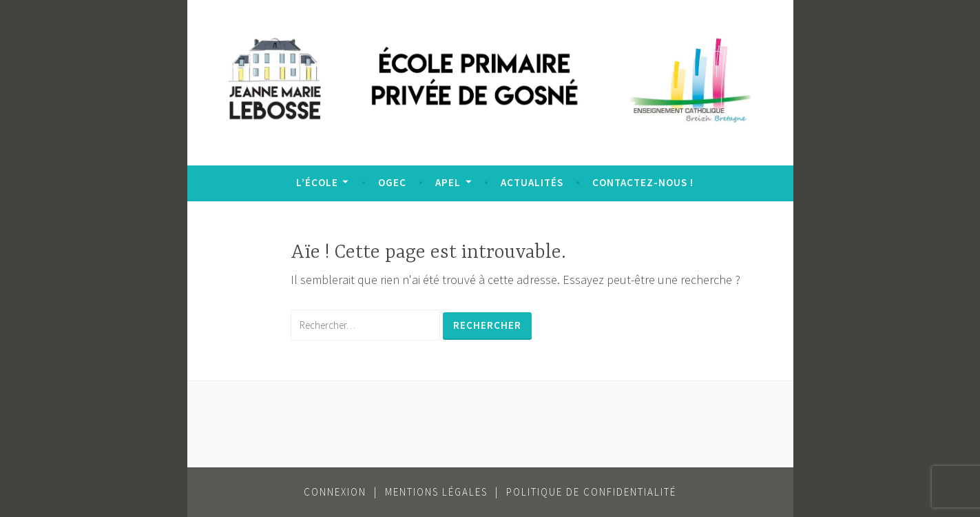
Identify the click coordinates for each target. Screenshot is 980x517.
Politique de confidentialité (591, 492)
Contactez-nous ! (643, 182)
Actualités (532, 182)
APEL (448, 182)
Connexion (335, 492)
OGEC (392, 182)
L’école (317, 182)
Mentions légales (436, 492)
